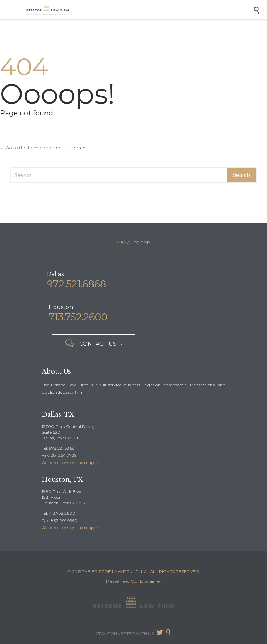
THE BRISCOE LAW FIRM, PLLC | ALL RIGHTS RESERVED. (141, 572)
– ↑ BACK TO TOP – (133, 242)
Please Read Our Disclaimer (134, 581)
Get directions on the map (68, 462)
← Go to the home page (27, 148)
